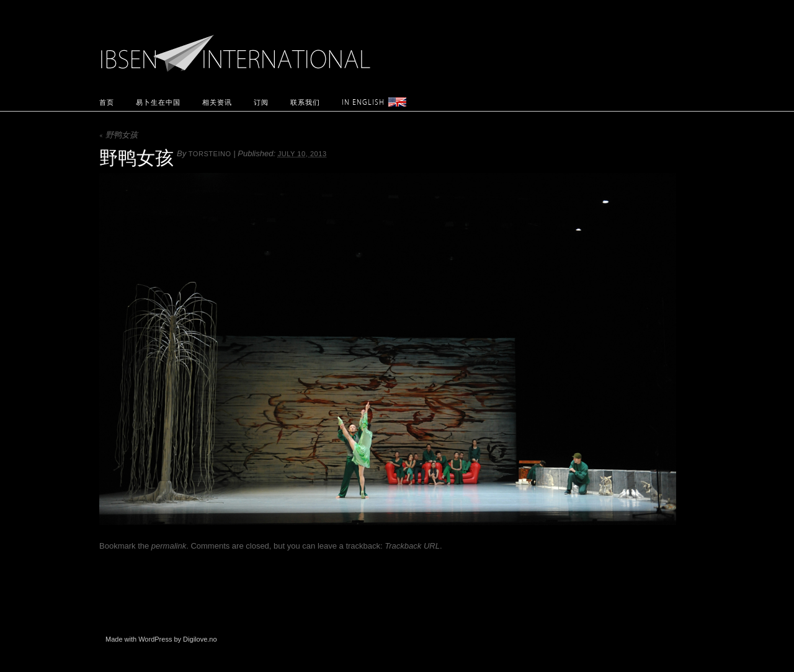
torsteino (210, 154)
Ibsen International (239, 46)
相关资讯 (217, 102)
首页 (107, 102)
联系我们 (305, 102)
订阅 (261, 102)
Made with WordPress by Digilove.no (161, 639)
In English (363, 102)
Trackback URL (412, 546)
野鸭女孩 (118, 136)
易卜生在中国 (158, 102)
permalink (169, 546)
